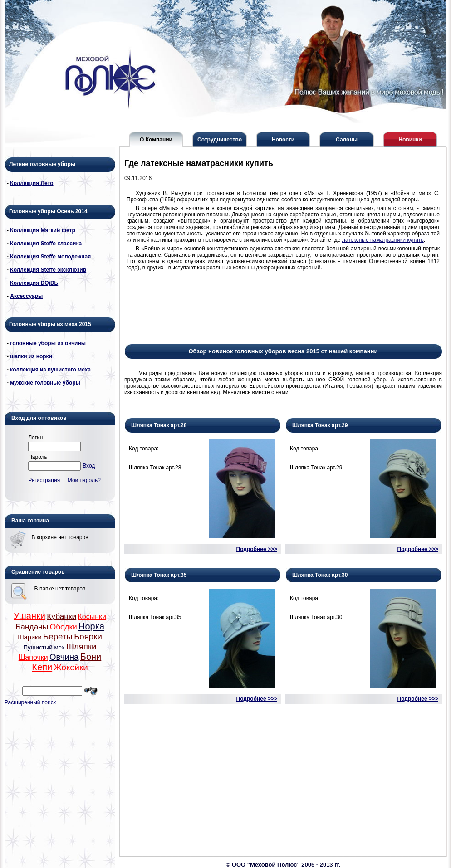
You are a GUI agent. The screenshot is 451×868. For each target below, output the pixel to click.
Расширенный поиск (30, 702)
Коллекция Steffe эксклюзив (48, 270)
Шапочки (33, 657)
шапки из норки (31, 356)
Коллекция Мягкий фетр (42, 230)
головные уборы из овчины (48, 343)
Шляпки (81, 646)
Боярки (88, 636)
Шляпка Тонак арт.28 (159, 425)
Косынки (92, 617)
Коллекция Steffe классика (46, 244)
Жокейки (71, 667)
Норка (91, 626)
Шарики (30, 637)
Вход (89, 466)
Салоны (347, 140)
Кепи (42, 667)
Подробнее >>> (257, 549)
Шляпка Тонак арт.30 (320, 575)
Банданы (32, 627)
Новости (283, 140)
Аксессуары (26, 296)
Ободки (64, 627)
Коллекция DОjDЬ (34, 283)
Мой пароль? (84, 480)
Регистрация (44, 480)
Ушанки (29, 616)
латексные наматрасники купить (383, 240)
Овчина (64, 657)
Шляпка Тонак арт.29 (320, 425)
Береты (58, 636)
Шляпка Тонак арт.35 (159, 575)
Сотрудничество (220, 140)
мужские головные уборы (45, 383)
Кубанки (61, 616)
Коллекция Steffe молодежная (50, 257)
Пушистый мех (44, 647)
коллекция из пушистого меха (50, 370)
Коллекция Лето (32, 183)
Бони (91, 657)
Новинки (410, 140)
